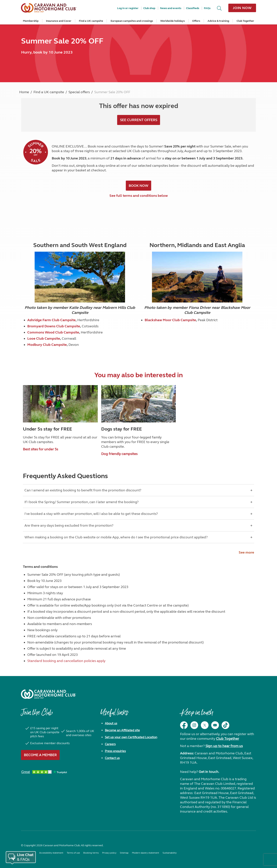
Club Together (245, 21)
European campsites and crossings (132, 21)
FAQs (207, 8)
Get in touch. (209, 772)
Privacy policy (109, 853)
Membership (31, 21)
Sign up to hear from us (224, 746)
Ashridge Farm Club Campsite (51, 320)
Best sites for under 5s (40, 449)
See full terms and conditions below (139, 196)
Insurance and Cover (59, 21)
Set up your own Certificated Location (131, 737)
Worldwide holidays (172, 21)
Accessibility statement (51, 853)
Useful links (114, 714)
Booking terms (91, 853)
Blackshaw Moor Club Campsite (170, 320)
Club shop (149, 8)
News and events (171, 8)
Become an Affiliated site (122, 730)
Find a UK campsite (91, 21)
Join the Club (37, 714)
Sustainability (170, 853)
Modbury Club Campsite (47, 345)
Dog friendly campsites (119, 454)
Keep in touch (196, 714)
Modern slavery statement (146, 853)
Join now (242, 8)
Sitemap (124, 853)
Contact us (112, 758)
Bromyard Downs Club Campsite (54, 326)
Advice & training (218, 21)
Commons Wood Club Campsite (53, 332)
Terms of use (73, 853)
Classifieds (193, 8)
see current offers (139, 120)
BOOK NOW (138, 186)
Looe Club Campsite (44, 338)
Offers (196, 21)
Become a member (40, 755)
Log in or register (128, 8)
